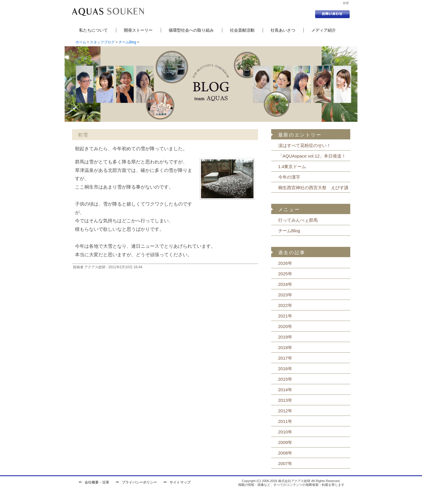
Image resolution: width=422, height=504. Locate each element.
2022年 (285, 305)
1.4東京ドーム (292, 166)
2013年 (285, 400)
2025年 (285, 274)
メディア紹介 (324, 30)
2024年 (285, 284)
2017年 (285, 358)
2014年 (285, 390)
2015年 (285, 379)
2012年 (285, 411)
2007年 (285, 463)
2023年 (285, 295)
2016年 (285, 369)
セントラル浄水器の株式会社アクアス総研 (108, 12)
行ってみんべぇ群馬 (298, 220)
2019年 (285, 337)
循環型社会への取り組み (191, 30)
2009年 (285, 442)
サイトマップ (180, 482)
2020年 (285, 326)
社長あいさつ (283, 30)
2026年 (285, 263)
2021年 (285, 316)
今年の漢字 (289, 177)
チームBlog (127, 42)
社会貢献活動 (242, 30)
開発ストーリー (138, 30)
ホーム (81, 42)
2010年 (285, 432)
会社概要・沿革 (97, 482)
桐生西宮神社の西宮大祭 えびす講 (313, 188)
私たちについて (93, 30)
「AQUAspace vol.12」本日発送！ (312, 156)
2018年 (285, 347)
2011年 (285, 421)
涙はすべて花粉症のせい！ (305, 145)
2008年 (285, 453)
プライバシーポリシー (139, 482)
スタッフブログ (102, 42)
